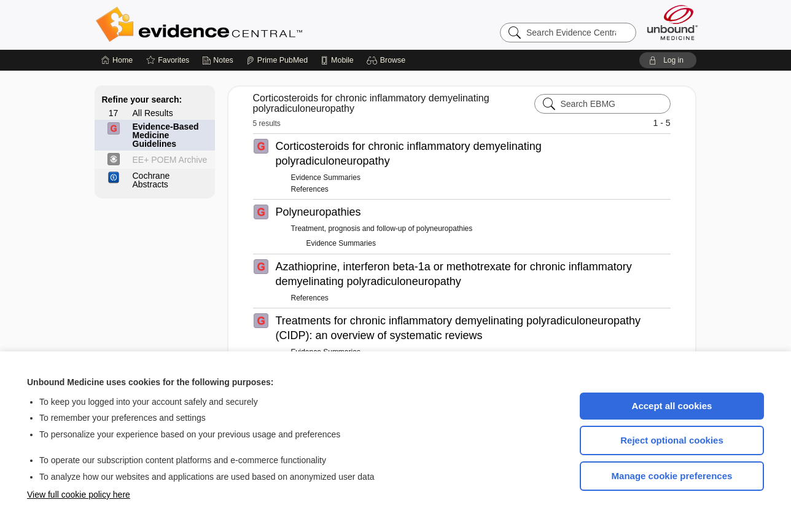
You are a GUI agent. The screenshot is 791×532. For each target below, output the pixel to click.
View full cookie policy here (79, 495)
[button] (388, 60)
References (310, 189)
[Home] (117, 60)
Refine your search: (142, 100)
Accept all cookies (672, 406)
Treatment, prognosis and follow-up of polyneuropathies (382, 229)
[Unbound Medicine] (672, 22)
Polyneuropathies (318, 212)
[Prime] (277, 60)
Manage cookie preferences (672, 476)
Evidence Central (248, 25)
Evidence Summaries (326, 178)
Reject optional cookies (672, 440)
